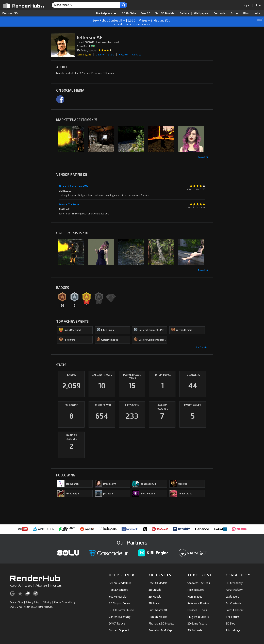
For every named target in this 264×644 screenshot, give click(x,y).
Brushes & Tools (197, 610)
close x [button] (259, 19)
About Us (15, 586)
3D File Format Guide (121, 610)
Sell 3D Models (165, 13)
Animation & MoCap (160, 630)
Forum (234, 13)
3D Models (155, 597)
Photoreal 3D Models (161, 624)
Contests (220, 13)
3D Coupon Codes (119, 603)
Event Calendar (235, 610)
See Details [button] (202, 348)
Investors (56, 586)
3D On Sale (129, 13)
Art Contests (234, 603)
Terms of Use (16, 602)
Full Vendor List (118, 597)
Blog (246, 13)
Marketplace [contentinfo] (106, 13)
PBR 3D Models (158, 617)
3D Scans (154, 603)
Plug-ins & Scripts (198, 617)
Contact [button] (136, 55)
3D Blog (231, 624)
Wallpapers (201, 13)
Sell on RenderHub (120, 583)
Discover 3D (10, 13)
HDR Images (195, 597)
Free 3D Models (158, 583)
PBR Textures (196, 590)
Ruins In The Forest (70, 205)
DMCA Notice (117, 624)
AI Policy (47, 602)
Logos (28, 586)
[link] (247, 5)
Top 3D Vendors (119, 590)
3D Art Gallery (234, 583)
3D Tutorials (195, 630)
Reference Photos (198, 603)
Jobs (257, 13)
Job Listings (233, 630)
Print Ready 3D (158, 610)
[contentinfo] (65, 5)
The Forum (232, 617)
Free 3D (146, 13)
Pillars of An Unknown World (75, 186)
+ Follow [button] (123, 55)
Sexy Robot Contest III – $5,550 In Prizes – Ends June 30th (132, 22)
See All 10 (203, 270)
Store (111, 55)
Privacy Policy (33, 602)
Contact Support (119, 630)
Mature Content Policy (65, 602)
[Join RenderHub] (258, 5)
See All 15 (203, 157)
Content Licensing (120, 617)
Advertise (41, 586)
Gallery (184, 13)
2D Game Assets (197, 624)
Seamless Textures (199, 583)
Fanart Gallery (234, 590)
